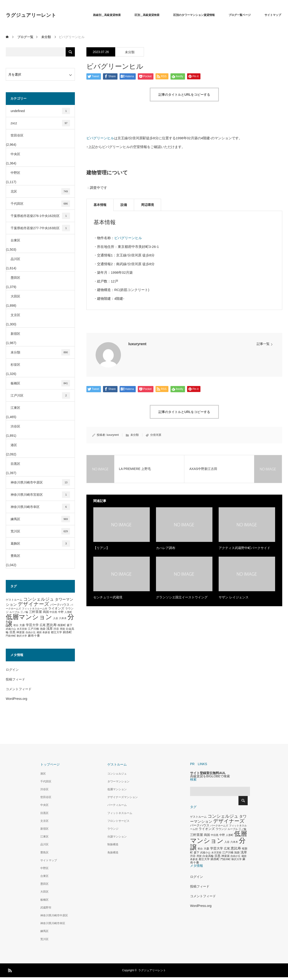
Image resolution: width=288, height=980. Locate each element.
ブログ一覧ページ (240, 15)
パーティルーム (117, 805)
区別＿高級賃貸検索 (147, 15)
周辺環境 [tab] (147, 205)
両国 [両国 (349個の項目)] (46, 612)
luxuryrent (137, 344)
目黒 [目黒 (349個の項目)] (12, 632)
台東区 (15, 240)
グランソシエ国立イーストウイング (182, 597)
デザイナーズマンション (123, 797)
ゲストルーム (117, 764)
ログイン (12, 670)
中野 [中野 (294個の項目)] (61, 612)
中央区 (15, 154)
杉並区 (15, 365)
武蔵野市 (46, 908)
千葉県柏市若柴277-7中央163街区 (40, 228)
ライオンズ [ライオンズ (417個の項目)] (56, 608)
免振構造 (113, 852)
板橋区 (40, 383)
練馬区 (40, 519)
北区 (40, 191)
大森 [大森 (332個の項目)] (22, 625)
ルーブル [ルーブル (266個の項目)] (15, 612)
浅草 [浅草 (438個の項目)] (50, 629)
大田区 (15, 296)
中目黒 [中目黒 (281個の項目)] (53, 612)
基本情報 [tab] (100, 205)
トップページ (50, 764)
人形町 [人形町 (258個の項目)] (68, 612)
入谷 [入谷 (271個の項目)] (56, 618)
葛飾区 (40, 543)
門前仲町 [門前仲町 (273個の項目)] (11, 636)
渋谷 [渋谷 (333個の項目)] (56, 629)
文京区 (15, 315)
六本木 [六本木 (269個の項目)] (63, 618)
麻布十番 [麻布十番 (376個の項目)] (34, 636)
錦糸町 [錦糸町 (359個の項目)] (67, 632)
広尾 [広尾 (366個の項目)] (43, 625)
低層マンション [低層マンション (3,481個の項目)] (29, 617)
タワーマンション (118, 781)
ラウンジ (113, 829)
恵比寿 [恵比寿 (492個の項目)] (51, 625)
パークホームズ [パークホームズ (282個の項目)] (219, 826)
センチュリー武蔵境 (108, 597)
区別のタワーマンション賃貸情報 (194, 15)
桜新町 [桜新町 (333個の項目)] (62, 625)
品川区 (15, 259)
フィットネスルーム (120, 813)
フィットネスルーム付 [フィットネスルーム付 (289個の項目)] (35, 609)
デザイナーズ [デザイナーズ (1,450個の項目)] (34, 604)
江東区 (15, 408)
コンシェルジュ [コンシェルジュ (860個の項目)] (39, 599)
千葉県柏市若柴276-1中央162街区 (40, 216)
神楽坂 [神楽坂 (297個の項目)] (21, 632)
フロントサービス (118, 821)
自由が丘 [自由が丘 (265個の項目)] (31, 632)
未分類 (130, 52)
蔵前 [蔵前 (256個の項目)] (39, 632)
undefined (40, 111)
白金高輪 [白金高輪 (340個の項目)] (208, 856)
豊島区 (15, 556)
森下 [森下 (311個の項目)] (70, 625)
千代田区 (40, 204)
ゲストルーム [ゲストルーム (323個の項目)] (14, 600)
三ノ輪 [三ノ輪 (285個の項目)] (24, 612)
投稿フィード (15, 679)
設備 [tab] (124, 205)
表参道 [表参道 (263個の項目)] (46, 632)
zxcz (40, 123)
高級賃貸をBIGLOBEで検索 (210, 776)
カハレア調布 (166, 548)
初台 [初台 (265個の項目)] (16, 625)
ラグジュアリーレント (31, 15)
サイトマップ (273, 15)
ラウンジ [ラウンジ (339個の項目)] (221, 829)
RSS (9, 970)
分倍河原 (156, 435)
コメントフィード (19, 689)
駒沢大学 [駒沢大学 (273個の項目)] (22, 636)
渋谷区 (15, 426)
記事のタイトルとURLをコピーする (184, 95)
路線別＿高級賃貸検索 (107, 15)
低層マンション (117, 789)
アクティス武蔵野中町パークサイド (244, 548)
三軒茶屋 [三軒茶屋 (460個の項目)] (35, 612)
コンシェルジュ (117, 774)
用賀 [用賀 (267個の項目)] (62, 629)
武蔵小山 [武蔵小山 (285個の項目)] (11, 629)
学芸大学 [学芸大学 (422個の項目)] (32, 625)
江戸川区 (40, 395)
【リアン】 (101, 548)
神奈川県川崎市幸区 (40, 507)
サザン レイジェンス (234, 597)
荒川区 (40, 531)
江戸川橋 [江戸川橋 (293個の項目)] (33, 629)
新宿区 (15, 334)
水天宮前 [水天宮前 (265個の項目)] (22, 629)
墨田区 (15, 278)
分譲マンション (117, 837)
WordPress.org (16, 699)
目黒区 (15, 464)
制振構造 (113, 844)
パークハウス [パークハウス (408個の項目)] (60, 605)
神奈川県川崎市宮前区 (40, 495)
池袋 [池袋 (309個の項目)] (43, 629)
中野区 (15, 173)
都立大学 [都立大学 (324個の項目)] (56, 632)
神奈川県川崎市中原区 (40, 482)
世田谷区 (17, 135)
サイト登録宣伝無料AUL (208, 773)
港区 (14, 445)
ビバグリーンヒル (100, 138)
